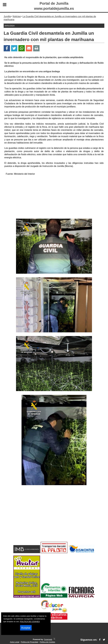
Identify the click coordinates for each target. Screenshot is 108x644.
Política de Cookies (47, 642)
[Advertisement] (54, 198)
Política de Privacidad (29, 642)
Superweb (48, 639)
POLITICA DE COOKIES (30, 621)
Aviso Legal (15, 642)
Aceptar (26, 628)
